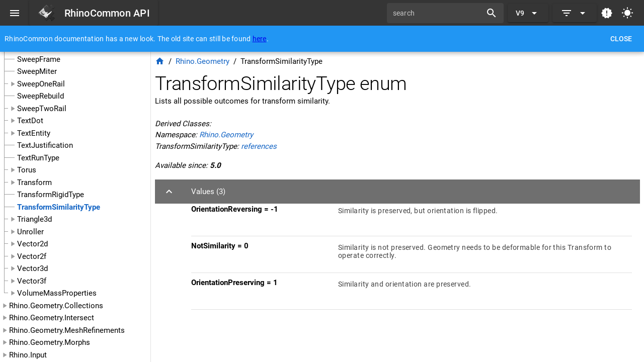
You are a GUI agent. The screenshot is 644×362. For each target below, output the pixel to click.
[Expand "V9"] (528, 13)
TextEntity (34, 133)
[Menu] (15, 13)
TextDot (30, 121)
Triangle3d (34, 219)
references (259, 146)
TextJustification (45, 145)
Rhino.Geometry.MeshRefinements (67, 330)
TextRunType (38, 158)
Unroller (30, 232)
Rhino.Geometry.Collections (56, 306)
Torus (27, 170)
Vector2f (32, 256)
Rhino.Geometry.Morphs (50, 342)
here (260, 39)
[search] (438, 13)
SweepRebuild (41, 96)
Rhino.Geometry (203, 61)
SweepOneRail (41, 84)
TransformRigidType (51, 195)
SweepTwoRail (42, 109)
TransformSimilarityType (59, 207)
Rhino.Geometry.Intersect (52, 318)
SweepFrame (39, 59)
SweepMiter (37, 71)
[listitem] (412, 218)
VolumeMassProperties (57, 293)
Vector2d (32, 244)
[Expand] (575, 13)
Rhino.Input (28, 355)
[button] (397, 192)
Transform (34, 183)
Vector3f (32, 281)
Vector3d (32, 268)
